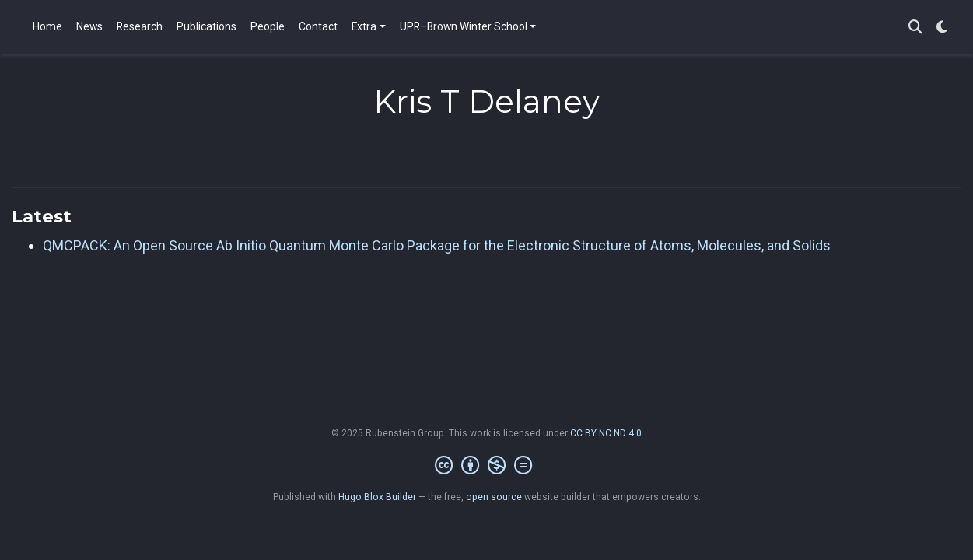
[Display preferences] (942, 28)
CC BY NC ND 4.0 (606, 433)
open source (494, 497)
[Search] (915, 28)
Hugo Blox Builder (377, 497)
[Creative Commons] (486, 466)
